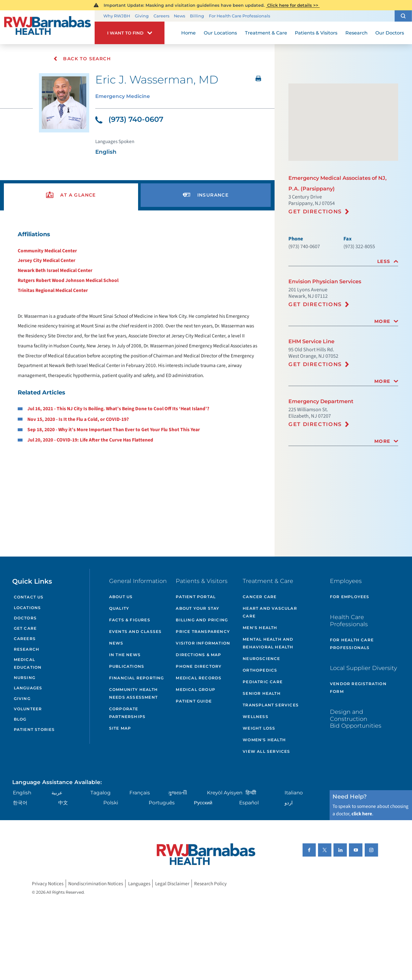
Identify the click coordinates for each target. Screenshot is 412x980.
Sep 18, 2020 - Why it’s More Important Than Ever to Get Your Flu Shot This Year (114, 430)
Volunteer (28, 709)
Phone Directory (199, 666)
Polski (111, 803)
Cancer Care (260, 597)
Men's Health (260, 628)
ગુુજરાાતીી (178, 793)
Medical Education (28, 663)
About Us (121, 597)
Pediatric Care (263, 682)
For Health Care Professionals (239, 16)
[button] (403, 16)
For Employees (350, 597)
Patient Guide (194, 701)
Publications (127, 666)
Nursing (25, 678)
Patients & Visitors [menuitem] (316, 33)
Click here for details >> (293, 5)
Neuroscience (261, 659)
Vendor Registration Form (358, 688)
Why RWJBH (117, 16)
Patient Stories (34, 729)
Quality (119, 608)
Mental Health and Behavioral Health (268, 643)
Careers (161, 16)
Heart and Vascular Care (270, 612)
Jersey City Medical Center (47, 260)
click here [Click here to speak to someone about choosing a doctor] (362, 814)
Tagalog (101, 793)
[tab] (343, 262)
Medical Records (199, 678)
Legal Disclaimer (172, 884)
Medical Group (196, 689)
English (22, 793)
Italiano (294, 793)
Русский (203, 803)
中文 (63, 803)
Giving (142, 16)
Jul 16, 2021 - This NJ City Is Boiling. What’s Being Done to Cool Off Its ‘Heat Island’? (118, 409)
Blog (20, 719)
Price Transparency (203, 631)
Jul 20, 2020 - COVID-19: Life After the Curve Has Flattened (90, 440)
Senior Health (262, 693)
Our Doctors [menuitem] (390, 33)
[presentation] (71, 195)
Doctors (25, 618)
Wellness (256, 717)
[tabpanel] (137, 337)
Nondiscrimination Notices (96, 884)
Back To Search (82, 59)
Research (27, 649)
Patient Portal (196, 597)
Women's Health (264, 740)
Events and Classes (136, 631)
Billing (197, 16)
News (179, 16)
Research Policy (210, 884)
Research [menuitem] (356, 33)
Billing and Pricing (202, 620)
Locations (28, 608)
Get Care (25, 628)
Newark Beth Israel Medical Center (55, 270)
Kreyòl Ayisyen (225, 793)
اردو (289, 803)
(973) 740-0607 (129, 119)
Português (162, 803)
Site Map (120, 728)
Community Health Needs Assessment (133, 693)
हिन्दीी (251, 793)
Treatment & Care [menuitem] (266, 33)
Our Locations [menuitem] (220, 33)
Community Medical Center (47, 251)
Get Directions (315, 211)
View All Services (266, 751)
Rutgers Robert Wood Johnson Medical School (68, 280)
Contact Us (29, 597)
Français (140, 793)
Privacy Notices (48, 884)
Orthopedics (260, 670)
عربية (57, 793)
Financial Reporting (137, 678)
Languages (28, 688)
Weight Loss (259, 728)
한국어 (20, 803)
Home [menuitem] (188, 33)
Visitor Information (203, 643)
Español (249, 803)
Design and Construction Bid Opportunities (356, 719)
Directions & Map (198, 655)
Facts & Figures (130, 620)
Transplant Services (271, 705)
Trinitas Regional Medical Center (53, 290)
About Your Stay (197, 608)
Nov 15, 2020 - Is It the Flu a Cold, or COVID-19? (78, 419)
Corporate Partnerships (127, 713)
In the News (125, 655)
